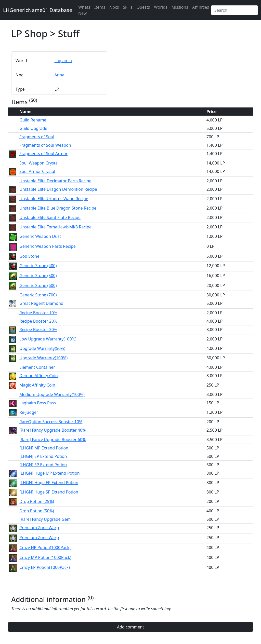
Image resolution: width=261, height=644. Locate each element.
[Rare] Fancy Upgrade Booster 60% (53, 440)
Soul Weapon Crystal (39, 163)
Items (100, 7)
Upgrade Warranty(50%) (42, 348)
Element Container (37, 367)
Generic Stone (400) (38, 266)
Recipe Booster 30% (38, 330)
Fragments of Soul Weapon (45, 145)
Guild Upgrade (33, 128)
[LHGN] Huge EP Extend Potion (49, 483)
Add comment (130, 627)
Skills (128, 7)
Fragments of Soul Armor (43, 154)
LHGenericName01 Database (38, 10)
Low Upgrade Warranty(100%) (48, 339)
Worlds (161, 7)
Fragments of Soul (37, 137)
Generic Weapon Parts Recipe (48, 246)
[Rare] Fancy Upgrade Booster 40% (53, 430)
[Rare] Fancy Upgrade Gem (45, 519)
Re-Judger (29, 412)
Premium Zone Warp (39, 528)
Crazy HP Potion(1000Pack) (45, 547)
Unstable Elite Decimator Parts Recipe (55, 181)
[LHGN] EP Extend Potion (43, 456)
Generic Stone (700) (38, 295)
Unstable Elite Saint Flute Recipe (50, 217)
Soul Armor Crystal (37, 171)
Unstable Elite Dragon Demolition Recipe (58, 189)
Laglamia (63, 61)
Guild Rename (33, 120)
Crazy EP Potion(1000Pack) (45, 567)
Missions (180, 7)
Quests (143, 7)
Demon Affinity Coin (39, 376)
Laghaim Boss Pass (38, 403)
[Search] (234, 10)
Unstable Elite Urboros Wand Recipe (54, 199)
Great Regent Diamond (41, 303)
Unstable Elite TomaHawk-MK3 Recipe (55, 227)
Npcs (114, 7)
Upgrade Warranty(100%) (43, 358)
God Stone (29, 256)
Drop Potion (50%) (37, 511)
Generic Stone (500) (38, 276)
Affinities (201, 7)
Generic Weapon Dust (40, 236)
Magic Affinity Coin (37, 385)
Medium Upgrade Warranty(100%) (52, 394)
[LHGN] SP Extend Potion (43, 465)
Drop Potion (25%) (37, 501)
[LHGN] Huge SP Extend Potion (49, 492)
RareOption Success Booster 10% (51, 422)
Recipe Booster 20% (38, 321)
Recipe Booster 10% (38, 313)
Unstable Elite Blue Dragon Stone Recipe (58, 208)
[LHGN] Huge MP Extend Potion (50, 473)
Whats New (84, 10)
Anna (60, 75)
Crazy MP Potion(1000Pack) (45, 557)
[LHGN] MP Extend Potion (44, 448)
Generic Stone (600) (38, 285)
